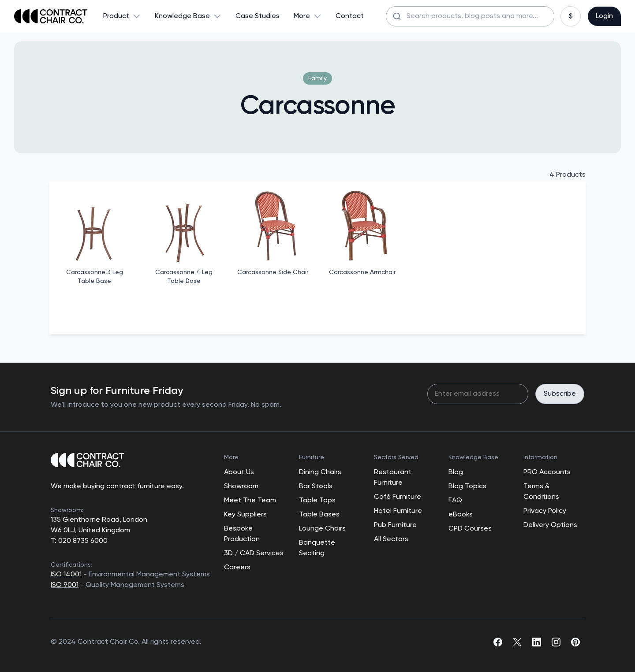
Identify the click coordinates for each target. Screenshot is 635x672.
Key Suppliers (245, 515)
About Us (239, 472)
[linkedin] (537, 642)
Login (604, 16)
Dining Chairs (320, 472)
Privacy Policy (545, 511)
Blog (456, 472)
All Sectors (391, 539)
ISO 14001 (66, 575)
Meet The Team (250, 501)
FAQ (455, 501)
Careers (237, 568)
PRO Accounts (547, 472)
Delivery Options (550, 525)
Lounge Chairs (322, 529)
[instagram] (556, 642)
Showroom (241, 486)
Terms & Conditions (541, 492)
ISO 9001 (65, 585)
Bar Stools (316, 486)
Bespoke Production (242, 534)
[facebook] (498, 642)
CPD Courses (470, 529)
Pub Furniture (395, 525)
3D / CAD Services (254, 553)
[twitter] (517, 642)
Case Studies (258, 16)
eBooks (461, 515)
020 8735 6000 (82, 541)
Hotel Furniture (398, 511)
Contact (350, 16)
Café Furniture (398, 497)
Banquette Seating (317, 548)
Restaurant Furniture (393, 478)
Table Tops (317, 501)
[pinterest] (575, 642)
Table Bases (319, 515)
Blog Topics (467, 486)
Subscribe (560, 394)
